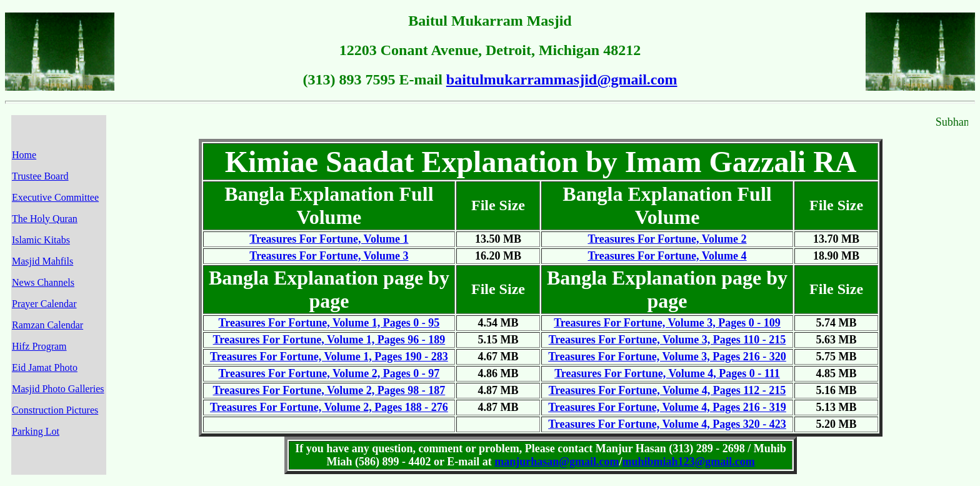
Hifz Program (39, 346)
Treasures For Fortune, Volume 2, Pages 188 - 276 (329, 407)
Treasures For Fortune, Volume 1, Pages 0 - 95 (329, 323)
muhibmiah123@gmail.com (688, 462)
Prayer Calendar (44, 304)
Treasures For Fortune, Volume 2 (667, 239)
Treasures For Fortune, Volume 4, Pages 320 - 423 (667, 424)
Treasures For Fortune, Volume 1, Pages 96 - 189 (329, 340)
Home (24, 155)
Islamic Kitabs (41, 240)
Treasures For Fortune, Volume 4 (667, 256)
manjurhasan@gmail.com (557, 462)
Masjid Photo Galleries (58, 389)
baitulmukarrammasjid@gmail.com (562, 79)
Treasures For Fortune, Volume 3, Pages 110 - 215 (667, 340)
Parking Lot (36, 431)
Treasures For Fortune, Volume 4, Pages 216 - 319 (667, 407)
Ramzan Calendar (47, 325)
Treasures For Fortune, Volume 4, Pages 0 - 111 (667, 373)
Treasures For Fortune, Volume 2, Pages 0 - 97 (329, 373)
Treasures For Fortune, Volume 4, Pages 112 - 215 (667, 390)
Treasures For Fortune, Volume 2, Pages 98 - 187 (329, 390)
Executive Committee (55, 197)
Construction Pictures (55, 410)
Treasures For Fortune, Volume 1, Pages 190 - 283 (329, 357)
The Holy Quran (45, 219)
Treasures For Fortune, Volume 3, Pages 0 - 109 (667, 323)
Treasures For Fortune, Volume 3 (329, 256)
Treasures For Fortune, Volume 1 (329, 239)
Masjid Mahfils (42, 261)
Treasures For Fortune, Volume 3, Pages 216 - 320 (667, 357)
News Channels (43, 282)
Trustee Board (40, 176)
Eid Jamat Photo (45, 367)
